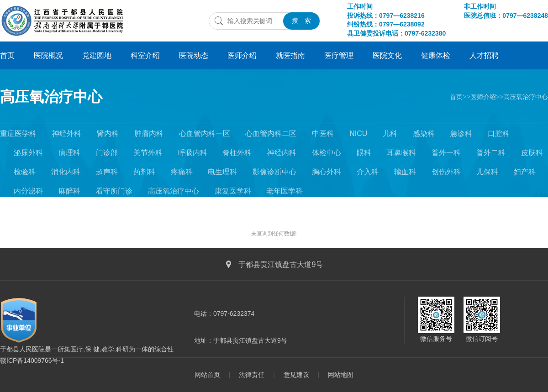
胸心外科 (327, 172)
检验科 (25, 172)
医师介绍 (242, 55)
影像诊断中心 (274, 172)
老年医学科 (285, 191)
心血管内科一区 (205, 133)
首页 (7, 55)
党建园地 (97, 55)
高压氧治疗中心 (51, 97)
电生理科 (222, 172)
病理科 (69, 153)
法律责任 (252, 375)
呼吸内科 (193, 153)
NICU (358, 133)
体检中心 (327, 153)
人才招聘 (484, 55)
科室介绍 (145, 55)
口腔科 (499, 133)
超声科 (107, 172)
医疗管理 (339, 55)
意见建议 (296, 375)
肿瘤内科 (149, 133)
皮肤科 (532, 153)
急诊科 (461, 133)
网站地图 (341, 375)
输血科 (405, 172)
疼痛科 (182, 172)
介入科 (368, 172)
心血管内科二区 (271, 133)
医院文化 (387, 55)
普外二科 (491, 153)
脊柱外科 (237, 153)
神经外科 (67, 133)
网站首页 (207, 375)
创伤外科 (446, 172)
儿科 (390, 133)
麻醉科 (69, 191)
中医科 (323, 133)
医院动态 (194, 55)
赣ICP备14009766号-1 (32, 361)
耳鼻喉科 (401, 153)
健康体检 (436, 55)
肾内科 (108, 133)
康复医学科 (233, 191)
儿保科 (487, 172)
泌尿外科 (28, 153)
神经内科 (282, 153)
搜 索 (301, 21)
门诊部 (107, 153)
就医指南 (290, 55)
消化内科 (66, 172)
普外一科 (446, 153)
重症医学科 (18, 133)
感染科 (424, 133)
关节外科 (148, 153)
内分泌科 (28, 191)
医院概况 (48, 55)
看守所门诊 (114, 191)
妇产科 (525, 172)
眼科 (364, 153)
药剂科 (144, 172)
